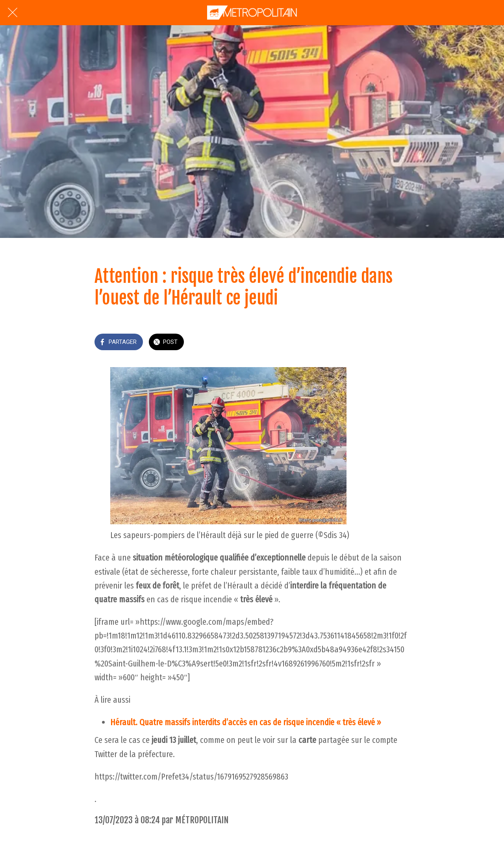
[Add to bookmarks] (400, 343)
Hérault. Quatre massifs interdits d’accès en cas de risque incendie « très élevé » (246, 722)
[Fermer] (13, 13)
